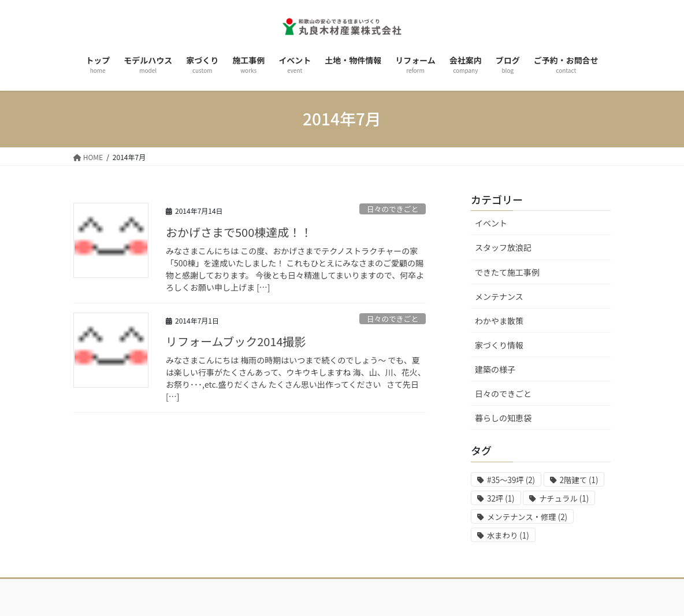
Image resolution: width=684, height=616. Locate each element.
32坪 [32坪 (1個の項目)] (501, 498)
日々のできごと (393, 209)
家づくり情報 (499, 345)
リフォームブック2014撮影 (236, 341)
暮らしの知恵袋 (503, 418)
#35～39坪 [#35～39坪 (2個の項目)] (511, 480)
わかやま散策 (499, 321)
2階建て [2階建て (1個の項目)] (579, 480)
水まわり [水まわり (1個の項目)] (508, 535)
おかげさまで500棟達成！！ (239, 232)
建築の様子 (495, 369)
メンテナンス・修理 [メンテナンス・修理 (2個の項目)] (527, 517)
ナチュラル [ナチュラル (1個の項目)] (564, 498)
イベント (491, 223)
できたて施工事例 (507, 272)
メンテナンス (499, 296)
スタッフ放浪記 (503, 247)
